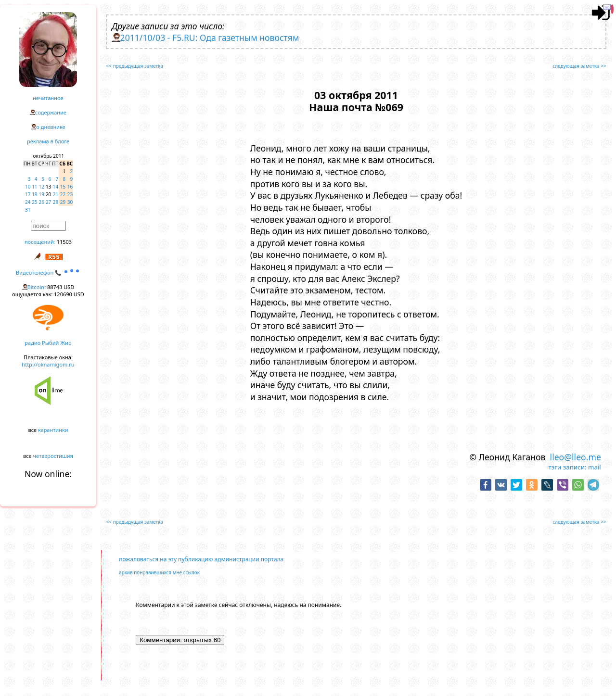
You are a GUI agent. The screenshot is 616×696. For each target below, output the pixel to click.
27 (48, 202)
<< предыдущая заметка (135, 66)
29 (63, 202)
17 (28, 194)
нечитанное (48, 98)
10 (28, 187)
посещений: (40, 242)
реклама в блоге (48, 141)
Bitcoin (36, 287)
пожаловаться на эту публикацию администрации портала (201, 559)
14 (56, 187)
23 (70, 194)
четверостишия (53, 456)
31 (28, 210)
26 (42, 202)
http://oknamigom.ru (48, 364)
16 (70, 187)
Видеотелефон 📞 (48, 272)
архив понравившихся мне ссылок (159, 572)
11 (34, 187)
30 (70, 202)
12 (42, 187)
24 (28, 202)
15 (63, 187)
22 (63, 194)
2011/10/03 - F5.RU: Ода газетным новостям (210, 38)
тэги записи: (567, 467)
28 (56, 202)
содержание (51, 112)
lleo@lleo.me (576, 457)
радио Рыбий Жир (48, 343)
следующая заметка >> (579, 66)
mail (595, 467)
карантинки (53, 430)
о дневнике (51, 127)
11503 (64, 242)
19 (42, 194)
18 (34, 194)
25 (34, 202)
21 (56, 194)
